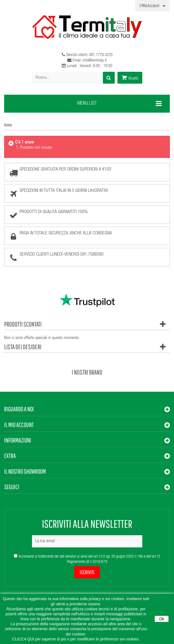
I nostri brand (87, 372)
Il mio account (19, 425)
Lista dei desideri (23, 347)
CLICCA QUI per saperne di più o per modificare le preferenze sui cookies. (76, 639)
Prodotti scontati (23, 324)
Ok (162, 619)
